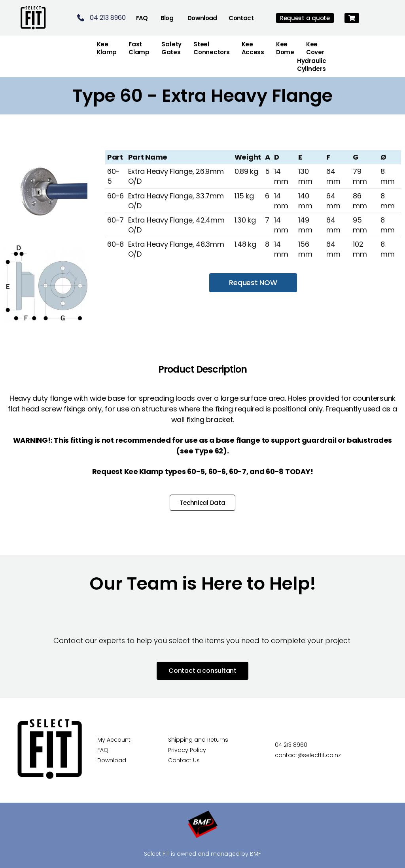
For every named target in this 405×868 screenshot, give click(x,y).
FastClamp (139, 48)
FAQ (142, 18)
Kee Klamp (107, 48)
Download (202, 18)
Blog (167, 18)
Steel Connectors (211, 48)
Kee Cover (315, 48)
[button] (352, 18)
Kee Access (253, 48)
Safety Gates (171, 48)
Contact (241, 18)
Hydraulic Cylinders (312, 65)
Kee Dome (285, 48)
